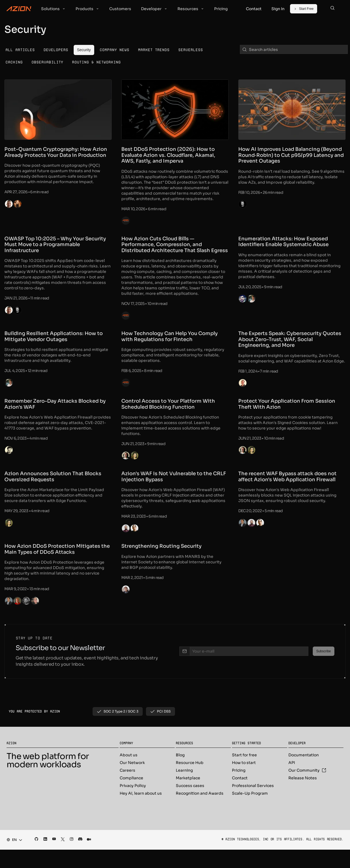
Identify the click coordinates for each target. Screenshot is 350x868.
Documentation (304, 773)
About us (129, 773)
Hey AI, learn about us (141, 812)
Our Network (132, 781)
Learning (184, 789)
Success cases (190, 804)
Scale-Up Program (250, 812)
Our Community (307, 789)
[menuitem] (20, 50)
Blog (180, 773)
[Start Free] (304, 9)
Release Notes (303, 796)
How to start (244, 781)
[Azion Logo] (19, 9)
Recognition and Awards (200, 812)
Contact (240, 796)
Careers (127, 789)
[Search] (332, 9)
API (292, 781)
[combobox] (13, 858)
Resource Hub (190, 781)
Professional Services (253, 804)
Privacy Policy (133, 804)
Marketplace (188, 796)
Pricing (239, 789)
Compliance (131, 796)
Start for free (244, 773)
